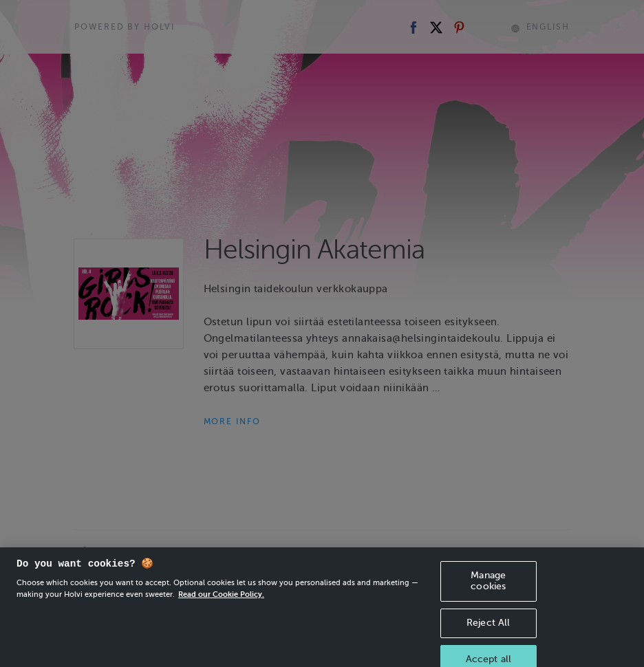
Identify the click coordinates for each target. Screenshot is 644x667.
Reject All (488, 631)
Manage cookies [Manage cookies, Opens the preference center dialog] (488, 589)
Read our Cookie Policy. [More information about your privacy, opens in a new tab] (221, 602)
